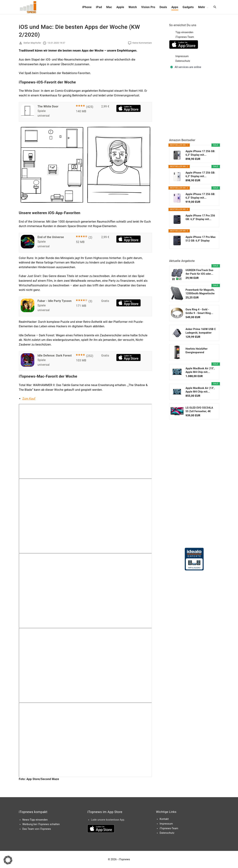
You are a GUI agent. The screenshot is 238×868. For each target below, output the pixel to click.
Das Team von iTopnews (37, 829)
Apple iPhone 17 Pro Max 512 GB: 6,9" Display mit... (201, 239)
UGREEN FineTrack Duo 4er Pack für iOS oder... (200, 272)
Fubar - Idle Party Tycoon (55, 301)
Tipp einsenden (184, 32)
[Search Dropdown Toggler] (215, 7)
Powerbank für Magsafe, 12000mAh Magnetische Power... (200, 292)
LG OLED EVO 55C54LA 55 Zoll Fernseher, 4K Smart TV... (199, 410)
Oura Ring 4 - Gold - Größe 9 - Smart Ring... (199, 311)
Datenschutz (183, 61)
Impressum (182, 56)
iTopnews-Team (185, 37)
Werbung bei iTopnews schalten (41, 824)
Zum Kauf (29, 399)
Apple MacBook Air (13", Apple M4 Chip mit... (200, 390)
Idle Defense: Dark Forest (55, 356)
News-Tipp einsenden (35, 820)
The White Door (48, 106)
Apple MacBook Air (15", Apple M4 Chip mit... (200, 370)
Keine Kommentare (142, 43)
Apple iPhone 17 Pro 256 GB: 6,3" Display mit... (200, 217)
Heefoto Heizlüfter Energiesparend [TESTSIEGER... (197, 351)
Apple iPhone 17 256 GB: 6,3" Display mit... (200, 153)
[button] (8, 860)
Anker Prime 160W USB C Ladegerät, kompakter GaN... (201, 331)
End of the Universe (51, 237)
